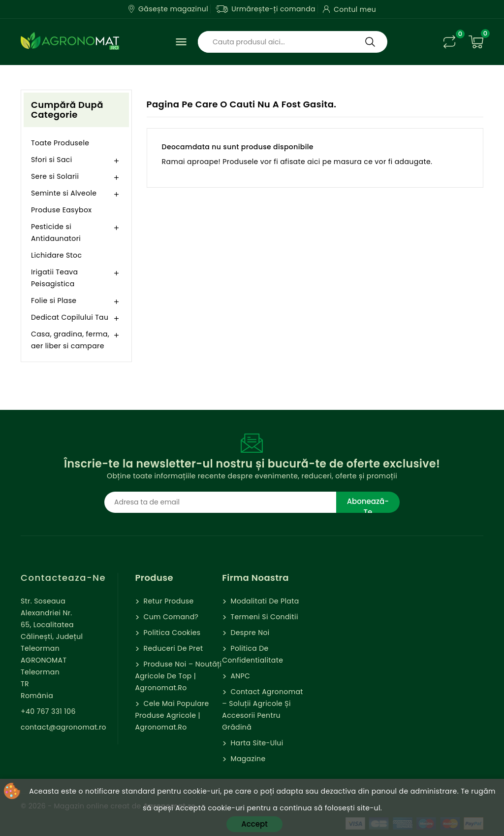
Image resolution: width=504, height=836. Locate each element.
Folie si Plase (54, 301)
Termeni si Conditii (263, 617)
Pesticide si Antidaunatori (56, 233)
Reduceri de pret (172, 648)
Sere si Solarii (55, 176)
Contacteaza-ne (63, 578)
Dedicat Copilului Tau (70, 317)
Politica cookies (171, 633)
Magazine (247, 759)
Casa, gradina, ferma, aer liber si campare (70, 340)
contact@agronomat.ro (63, 727)
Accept (254, 824)
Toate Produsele (60, 143)
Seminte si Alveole (64, 193)
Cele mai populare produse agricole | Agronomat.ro (172, 715)
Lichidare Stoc (56, 255)
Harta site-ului (256, 743)
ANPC (239, 676)
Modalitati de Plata (264, 601)
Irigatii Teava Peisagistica (54, 278)
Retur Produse (167, 601)
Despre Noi (249, 633)
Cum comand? (170, 617)
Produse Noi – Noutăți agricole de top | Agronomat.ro (178, 676)
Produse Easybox (61, 210)
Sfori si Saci (52, 160)
